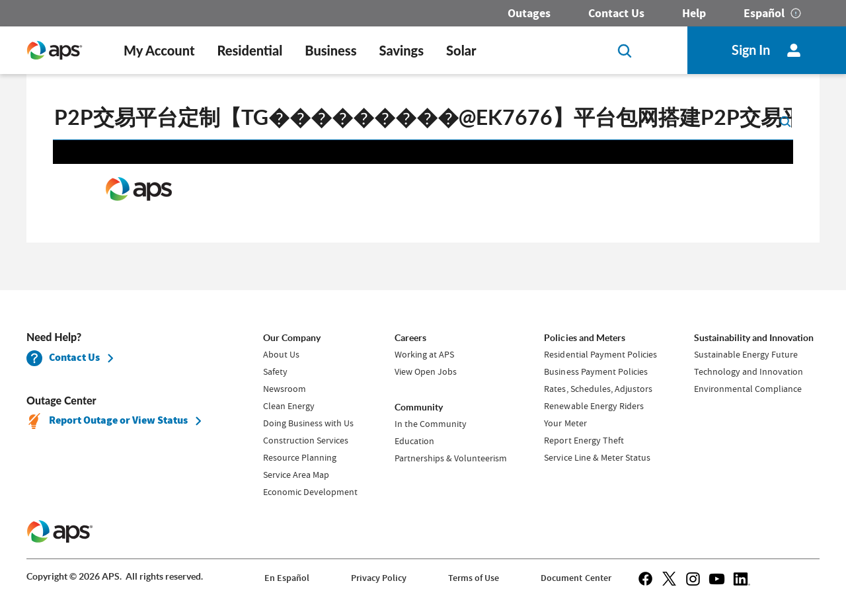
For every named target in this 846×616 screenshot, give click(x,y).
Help (694, 13)
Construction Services (306, 440)
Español (764, 13)
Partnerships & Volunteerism (451, 458)
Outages (529, 13)
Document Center (576, 578)
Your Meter (565, 423)
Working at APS (424, 354)
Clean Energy (289, 406)
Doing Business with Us (308, 423)
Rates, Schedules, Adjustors (598, 389)
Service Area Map (296, 475)
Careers (410, 338)
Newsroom (285, 389)
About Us (281, 354)
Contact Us (616, 13)
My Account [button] (159, 50)
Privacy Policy (379, 578)
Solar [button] (461, 50)
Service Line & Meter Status (597, 457)
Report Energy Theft (584, 440)
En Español (287, 578)
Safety (275, 371)
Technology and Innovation (749, 371)
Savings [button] (402, 50)
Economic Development (310, 492)
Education (414, 441)
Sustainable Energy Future (746, 354)
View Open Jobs (426, 371)
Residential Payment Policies (600, 354)
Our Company (292, 338)
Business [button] (330, 50)
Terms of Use (474, 578)
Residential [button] (250, 50)
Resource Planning (300, 457)
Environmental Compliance (748, 389)
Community (419, 407)
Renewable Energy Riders (594, 406)
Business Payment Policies (596, 371)
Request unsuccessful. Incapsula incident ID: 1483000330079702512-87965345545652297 (423, 190)
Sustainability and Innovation (754, 338)
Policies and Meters (584, 338)
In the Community (431, 424)
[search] (423, 120)
